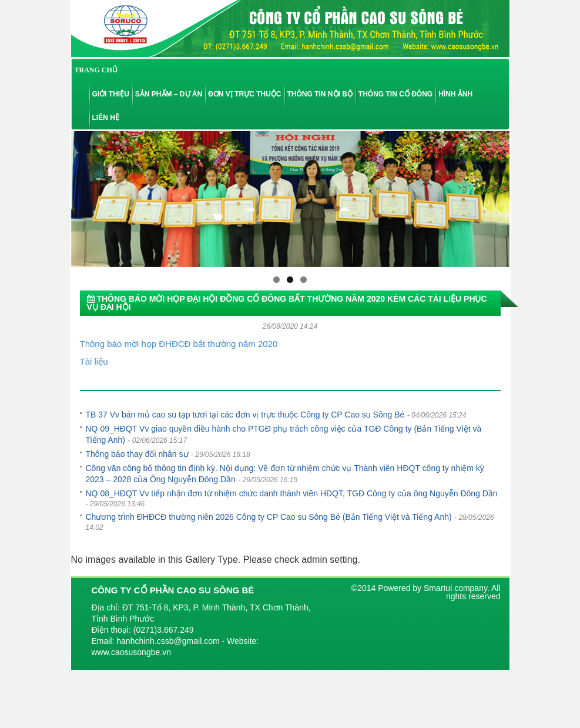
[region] (290, 199)
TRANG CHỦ (96, 70)
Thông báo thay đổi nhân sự (137, 454)
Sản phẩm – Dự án (169, 94)
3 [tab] (304, 280)
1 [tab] (276, 280)
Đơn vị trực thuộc (244, 94)
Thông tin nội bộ (320, 94)
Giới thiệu (111, 94)
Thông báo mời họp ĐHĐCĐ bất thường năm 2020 (179, 344)
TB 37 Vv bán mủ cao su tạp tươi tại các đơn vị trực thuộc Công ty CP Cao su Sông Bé (245, 415)
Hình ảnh (455, 94)
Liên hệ (106, 118)
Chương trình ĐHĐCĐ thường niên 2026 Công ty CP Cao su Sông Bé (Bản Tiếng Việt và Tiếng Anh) (269, 517)
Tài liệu (94, 361)
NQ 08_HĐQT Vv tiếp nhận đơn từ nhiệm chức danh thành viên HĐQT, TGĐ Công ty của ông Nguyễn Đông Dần (292, 493)
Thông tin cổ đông (395, 94)
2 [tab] (290, 280)
